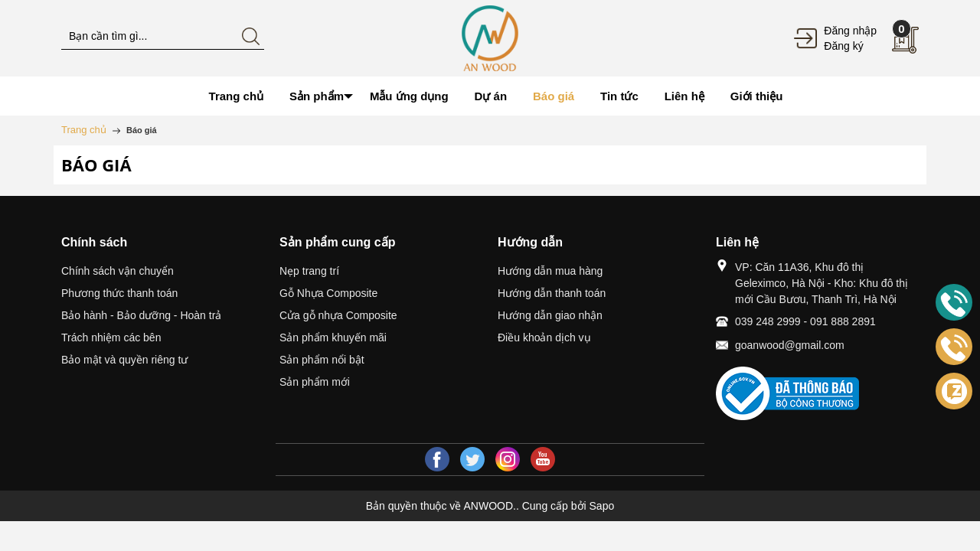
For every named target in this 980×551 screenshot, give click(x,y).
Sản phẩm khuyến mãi (333, 337)
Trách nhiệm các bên (111, 337)
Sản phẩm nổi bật (322, 360)
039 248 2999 (768, 321)
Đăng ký (843, 46)
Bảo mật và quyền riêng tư (124, 360)
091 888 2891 (843, 321)
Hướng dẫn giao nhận (550, 315)
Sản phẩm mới (315, 382)
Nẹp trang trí (309, 271)
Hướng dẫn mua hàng (550, 271)
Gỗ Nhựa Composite (328, 293)
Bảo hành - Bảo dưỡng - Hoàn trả (141, 315)
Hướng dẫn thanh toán (552, 293)
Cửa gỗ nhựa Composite (338, 315)
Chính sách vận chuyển (118, 271)
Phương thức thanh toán (119, 293)
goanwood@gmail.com (790, 345)
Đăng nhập (850, 31)
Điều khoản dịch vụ (544, 337)
